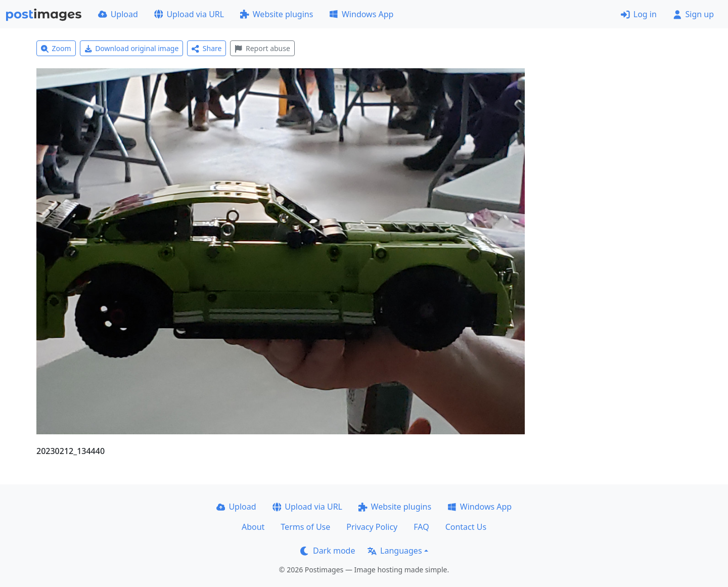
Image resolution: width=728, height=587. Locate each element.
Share (207, 48)
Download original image (132, 48)
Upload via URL (189, 14)
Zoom (56, 48)
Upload (118, 14)
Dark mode (328, 551)
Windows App (361, 14)
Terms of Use (305, 527)
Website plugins (277, 14)
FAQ (421, 527)
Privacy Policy (372, 527)
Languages (395, 551)
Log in (639, 14)
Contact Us (466, 527)
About (253, 527)
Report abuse (262, 48)
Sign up (693, 14)
